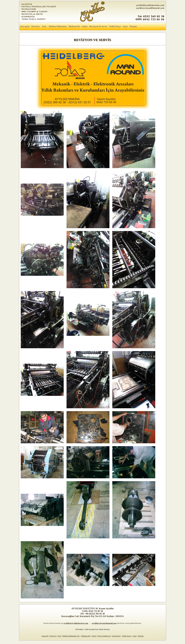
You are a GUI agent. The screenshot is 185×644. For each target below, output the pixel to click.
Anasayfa (45, 636)
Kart (44, 26)
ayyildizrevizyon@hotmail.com (104, 623)
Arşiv (125, 26)
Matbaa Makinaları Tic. (71, 636)
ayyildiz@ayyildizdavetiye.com (76, 623)
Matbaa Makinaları (58, 26)
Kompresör (116, 636)
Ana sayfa (25, 26)
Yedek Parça (115, 26)
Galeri (84, 26)
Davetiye (36, 26)
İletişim (133, 26)
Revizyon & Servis (98, 26)
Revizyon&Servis (104, 636)
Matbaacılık (74, 26)
